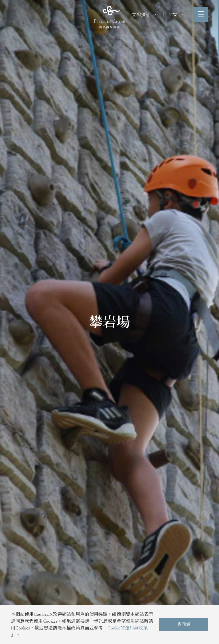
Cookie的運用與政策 (128, 628)
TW (176, 15)
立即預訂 (144, 15)
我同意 (184, 624)
